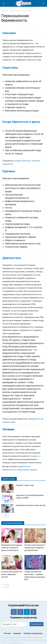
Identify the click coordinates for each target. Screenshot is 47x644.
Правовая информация (33, 633)
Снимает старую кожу (25, 485)
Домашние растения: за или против (31, 505)
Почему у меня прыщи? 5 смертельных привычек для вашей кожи (35, 548)
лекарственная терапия (27, 470)
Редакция (17, 633)
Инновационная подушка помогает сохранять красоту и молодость (12, 548)
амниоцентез (34, 419)
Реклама (7, 633)
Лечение (8, 429)
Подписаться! (36, 624)
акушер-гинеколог (23, 161)
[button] (43, 3)
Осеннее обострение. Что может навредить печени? (12, 574)
